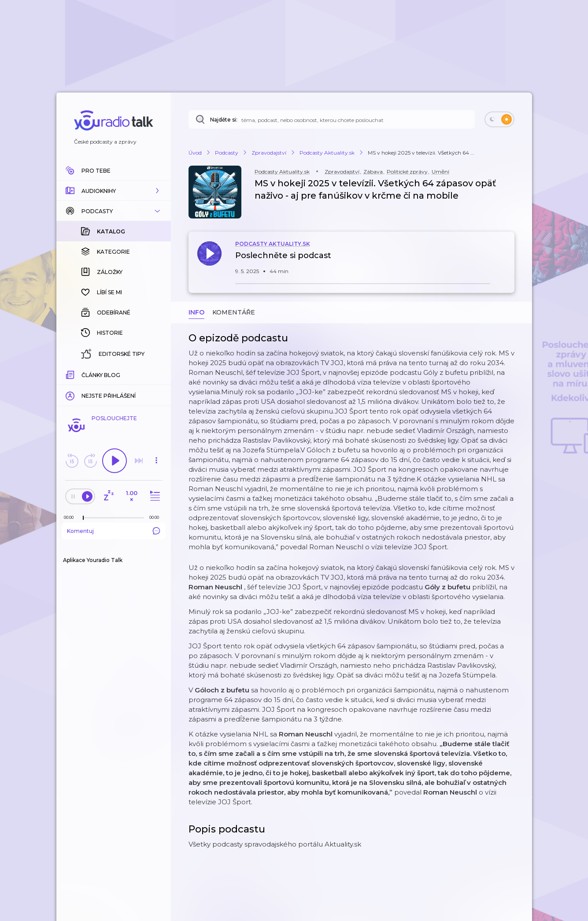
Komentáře (234, 312)
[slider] (83, 518)
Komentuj (114, 531)
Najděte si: (224, 120)
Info (196, 312)
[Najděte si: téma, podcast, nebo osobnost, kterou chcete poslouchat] (332, 119)
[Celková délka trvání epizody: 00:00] (156, 517)
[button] (114, 191)
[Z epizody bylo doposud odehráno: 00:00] (71, 517)
